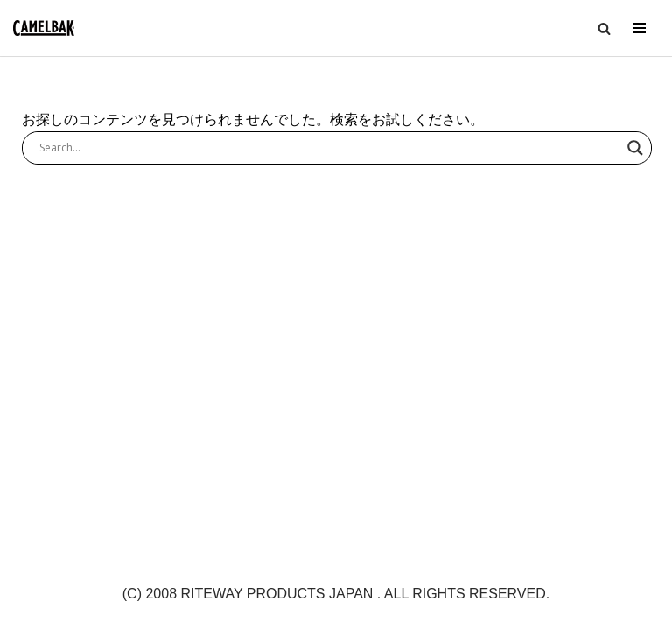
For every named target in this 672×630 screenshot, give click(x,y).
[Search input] (329, 148)
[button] (604, 28)
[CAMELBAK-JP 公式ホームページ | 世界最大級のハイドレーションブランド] (44, 28)
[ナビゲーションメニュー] (639, 28)
